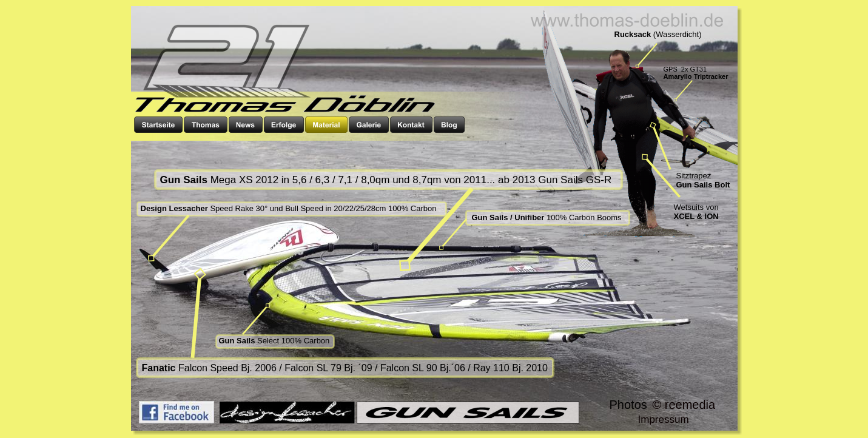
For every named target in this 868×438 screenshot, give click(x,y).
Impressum (664, 419)
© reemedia (684, 405)
